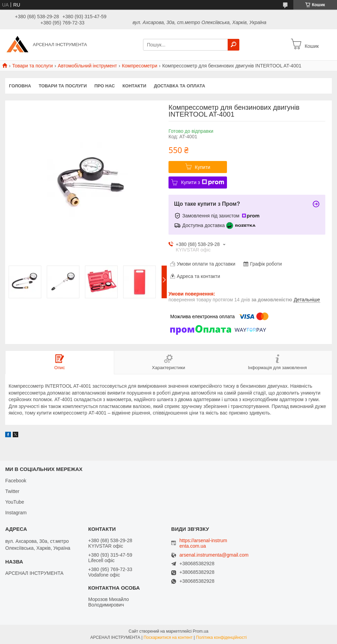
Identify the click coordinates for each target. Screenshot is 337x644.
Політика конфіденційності (221, 637)
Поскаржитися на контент (168, 637)
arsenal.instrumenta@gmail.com (214, 555)
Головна (20, 86)
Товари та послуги (32, 66)
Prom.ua (201, 631)
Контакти (134, 86)
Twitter (12, 491)
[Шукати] (233, 45)
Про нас (104, 86)
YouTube (15, 502)
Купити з (202, 182)
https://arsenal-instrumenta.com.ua (203, 543)
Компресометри (140, 66)
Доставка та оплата (179, 86)
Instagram (16, 513)
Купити (203, 167)
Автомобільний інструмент (87, 66)
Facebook (16, 481)
